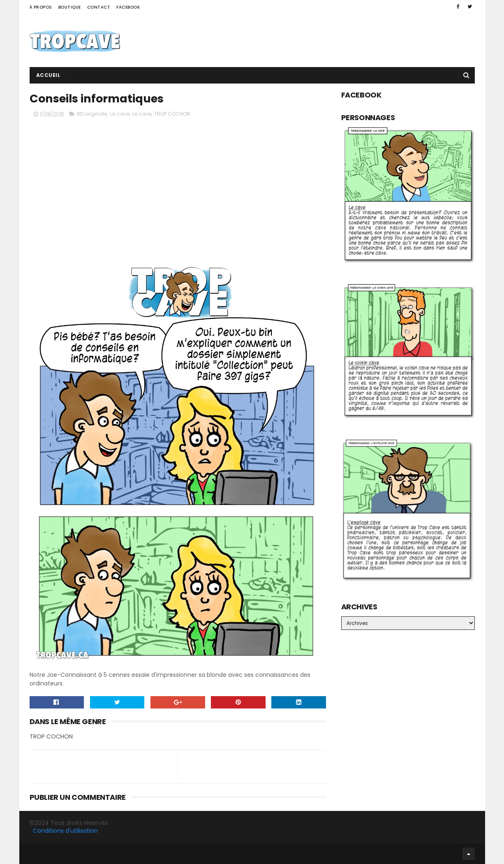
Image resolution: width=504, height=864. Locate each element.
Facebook (128, 7)
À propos (41, 7)
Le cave (142, 114)
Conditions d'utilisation (65, 831)
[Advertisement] (325, 40)
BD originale (92, 114)
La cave (120, 114)
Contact (99, 7)
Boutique (70, 7)
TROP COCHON (172, 114)
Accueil (48, 75)
